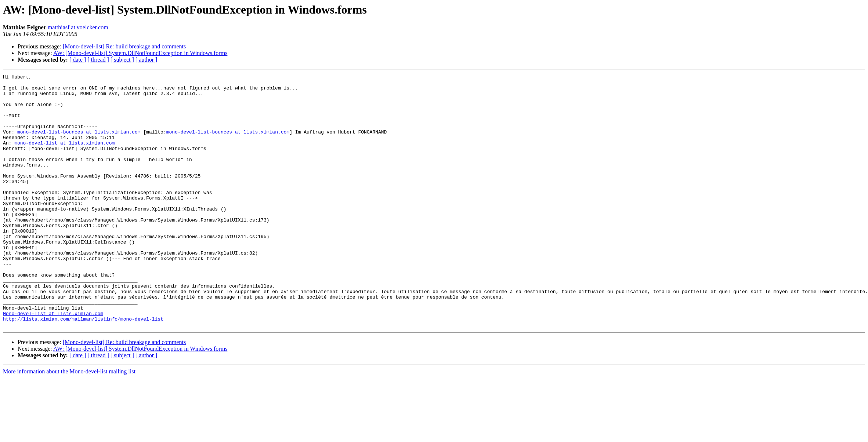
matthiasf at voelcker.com (78, 27)
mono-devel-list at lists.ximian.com (64, 157)
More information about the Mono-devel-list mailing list (69, 422)
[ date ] (78, 60)
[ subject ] (122, 60)
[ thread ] (98, 60)
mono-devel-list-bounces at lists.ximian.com (79, 144)
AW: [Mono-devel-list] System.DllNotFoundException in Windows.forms (140, 53)
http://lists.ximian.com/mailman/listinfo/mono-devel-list (83, 368)
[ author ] (147, 60)
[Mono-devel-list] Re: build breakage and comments (124, 46)
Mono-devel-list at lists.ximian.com (53, 362)
